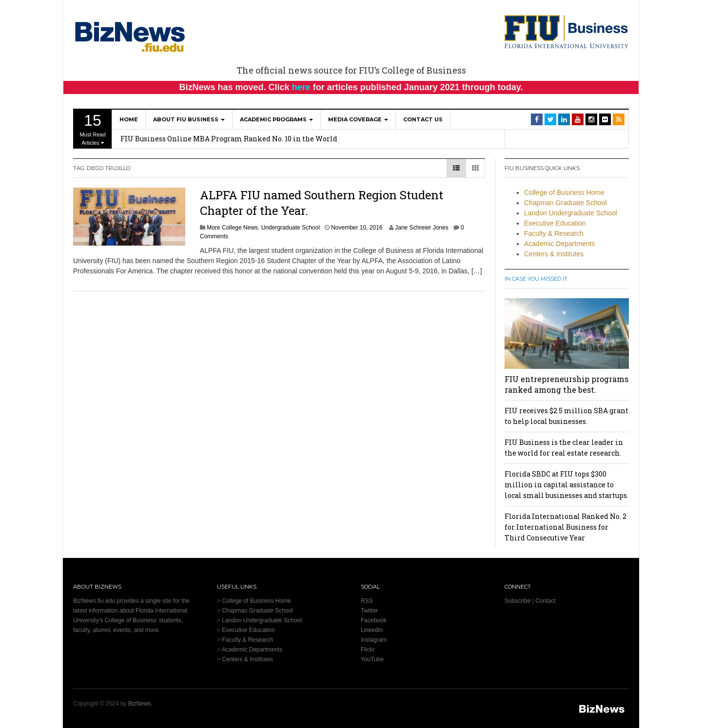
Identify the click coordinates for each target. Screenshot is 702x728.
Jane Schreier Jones (421, 228)
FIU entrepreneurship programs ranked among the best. (566, 384)
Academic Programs (276, 119)
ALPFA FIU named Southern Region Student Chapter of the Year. (322, 202)
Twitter (369, 611)
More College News (232, 228)
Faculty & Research (554, 233)
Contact (545, 601)
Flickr (368, 650)
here (301, 87)
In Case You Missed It (536, 279)
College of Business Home (564, 192)
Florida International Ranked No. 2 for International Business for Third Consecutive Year (565, 527)
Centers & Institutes (554, 254)
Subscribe (517, 601)
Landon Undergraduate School (571, 213)
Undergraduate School (291, 228)
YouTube (372, 659)
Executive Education (555, 223)
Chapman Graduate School (565, 203)
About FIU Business (189, 119)
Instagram (374, 640)
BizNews (140, 704)
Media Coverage (358, 119)
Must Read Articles (93, 129)
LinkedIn (372, 630)
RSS (367, 601)
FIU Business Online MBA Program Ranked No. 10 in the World (229, 139)
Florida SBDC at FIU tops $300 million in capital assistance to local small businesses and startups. (566, 485)
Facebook (374, 620)
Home (129, 119)
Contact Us (423, 119)
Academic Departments (560, 244)
